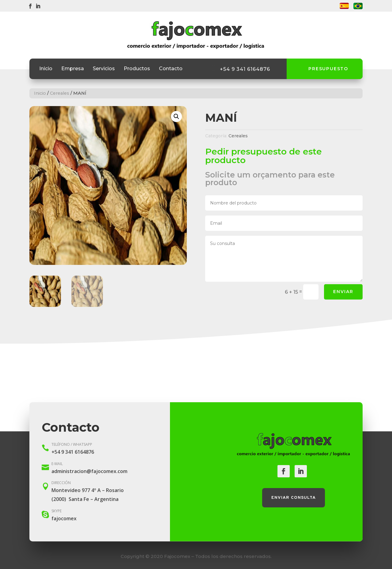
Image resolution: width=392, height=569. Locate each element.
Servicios (104, 69)
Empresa (73, 69)
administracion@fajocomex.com (89, 471)
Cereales (60, 93)
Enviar (343, 292)
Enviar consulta (294, 498)
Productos (137, 69)
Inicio (46, 69)
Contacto (171, 69)
